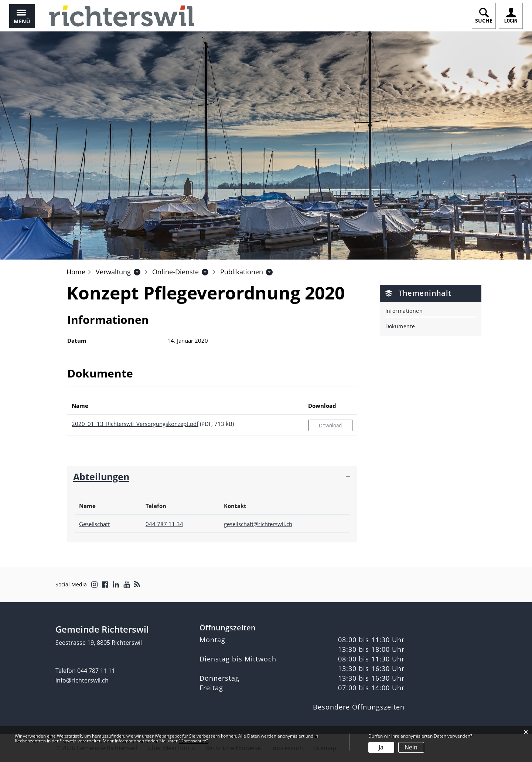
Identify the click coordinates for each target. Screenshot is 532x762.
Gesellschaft (94, 524)
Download (330, 425)
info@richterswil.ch (82, 680)
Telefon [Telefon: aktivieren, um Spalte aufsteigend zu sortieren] (156, 506)
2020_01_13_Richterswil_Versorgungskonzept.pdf (135, 424)
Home (76, 272)
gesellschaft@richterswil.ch (258, 524)
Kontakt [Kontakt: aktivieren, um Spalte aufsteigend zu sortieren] (235, 506)
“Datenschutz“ (193, 741)
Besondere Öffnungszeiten (359, 707)
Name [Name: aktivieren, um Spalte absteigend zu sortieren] (87, 506)
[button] (113, 272)
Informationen (404, 311)
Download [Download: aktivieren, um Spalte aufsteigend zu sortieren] (322, 406)
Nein (411, 747)
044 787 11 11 (96, 671)
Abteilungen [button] (101, 477)
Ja (381, 747)
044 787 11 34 (164, 524)
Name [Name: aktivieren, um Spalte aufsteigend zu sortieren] (80, 406)
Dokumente (400, 326)
